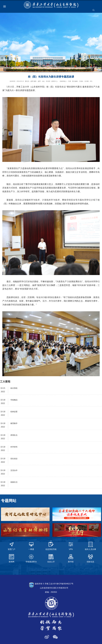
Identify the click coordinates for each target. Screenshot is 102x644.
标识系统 (14, 388)
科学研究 (14, 447)
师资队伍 (14, 435)
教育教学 (14, 423)
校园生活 (14, 482)
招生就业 (14, 459)
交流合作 (14, 470)
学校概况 (14, 400)
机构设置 (14, 412)
